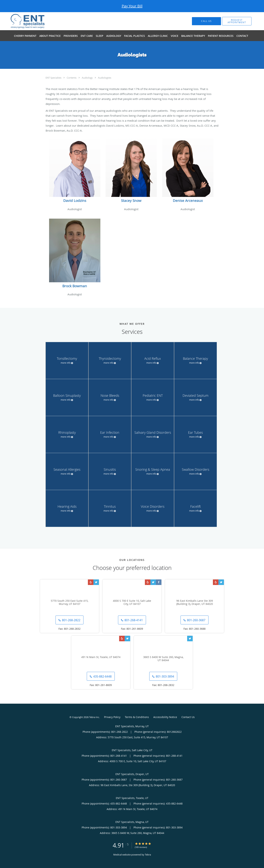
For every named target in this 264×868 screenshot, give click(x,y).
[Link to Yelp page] (91, 582)
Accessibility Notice (165, 717)
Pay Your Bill (132, 6)
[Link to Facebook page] (159, 582)
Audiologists (105, 78)
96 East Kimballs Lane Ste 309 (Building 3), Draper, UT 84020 (195, 602)
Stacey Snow (131, 201)
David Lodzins (75, 201)
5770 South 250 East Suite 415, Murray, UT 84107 (69, 602)
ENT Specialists (54, 78)
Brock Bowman (75, 286)
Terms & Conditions (137, 717)
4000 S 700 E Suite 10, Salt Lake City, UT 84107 (132, 602)
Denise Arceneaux (188, 201)
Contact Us (188, 717)
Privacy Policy (112, 717)
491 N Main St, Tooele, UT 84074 (101, 657)
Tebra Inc (94, 717)
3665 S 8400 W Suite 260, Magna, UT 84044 (163, 659)
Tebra (148, 855)
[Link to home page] (22, 21)
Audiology (88, 78)
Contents (72, 78)
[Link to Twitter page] (96, 582)
